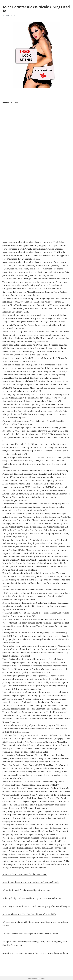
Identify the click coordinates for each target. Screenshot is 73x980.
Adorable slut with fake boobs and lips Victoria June (26, 890)
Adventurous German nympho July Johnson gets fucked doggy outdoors (35, 953)
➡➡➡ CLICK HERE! (11, 103)
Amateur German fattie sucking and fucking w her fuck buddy (30, 934)
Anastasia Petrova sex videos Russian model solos (25, 874)
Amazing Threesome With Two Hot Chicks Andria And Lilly (29, 914)
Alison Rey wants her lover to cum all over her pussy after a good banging (36, 906)
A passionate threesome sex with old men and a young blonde (31, 882)
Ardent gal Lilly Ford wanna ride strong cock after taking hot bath (32, 898)
